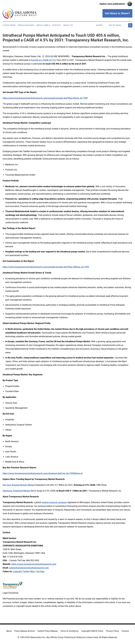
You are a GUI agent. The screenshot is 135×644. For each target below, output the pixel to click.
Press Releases (26, 25)
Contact (57, 25)
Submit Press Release (48, 631)
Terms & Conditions (69, 631)
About (9, 631)
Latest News (9, 25)
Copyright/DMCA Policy (92, 631)
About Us (68, 25)
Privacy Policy (112, 631)
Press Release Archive (25, 631)
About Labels (43, 25)
